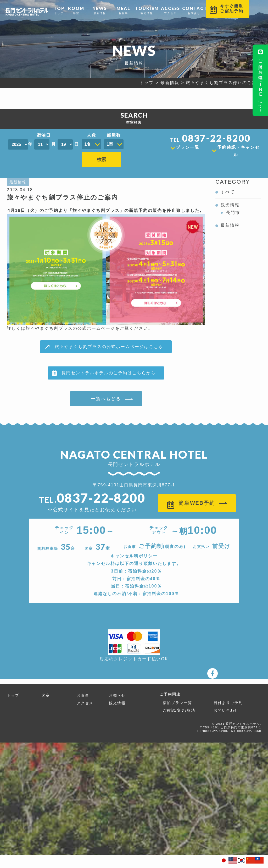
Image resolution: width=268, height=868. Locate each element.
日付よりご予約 (228, 694)
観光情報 (147, 10)
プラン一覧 (188, 147)
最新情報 (100, 10)
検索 (135, 142)
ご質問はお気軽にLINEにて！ (261, 80)
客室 (76, 10)
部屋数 (114, 135)
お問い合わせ (226, 702)
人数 (92, 135)
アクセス (170, 10)
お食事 (123, 10)
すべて (228, 183)
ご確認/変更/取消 (179, 702)
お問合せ (194, 10)
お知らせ (117, 687)
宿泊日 (44, 135)
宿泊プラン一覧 (177, 694)
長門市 (233, 204)
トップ (59, 10)
